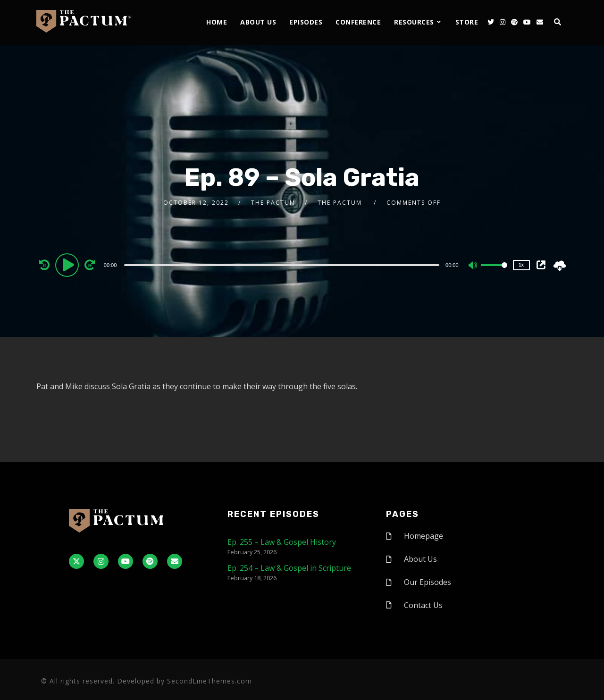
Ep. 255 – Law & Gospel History (282, 542)
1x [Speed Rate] (521, 265)
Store (467, 22)
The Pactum (273, 203)
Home (217, 22)
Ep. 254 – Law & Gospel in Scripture (289, 568)
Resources (414, 22)
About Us (258, 22)
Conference (358, 22)
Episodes (306, 22)
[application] (283, 265)
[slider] (282, 265)
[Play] (68, 265)
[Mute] (473, 266)
